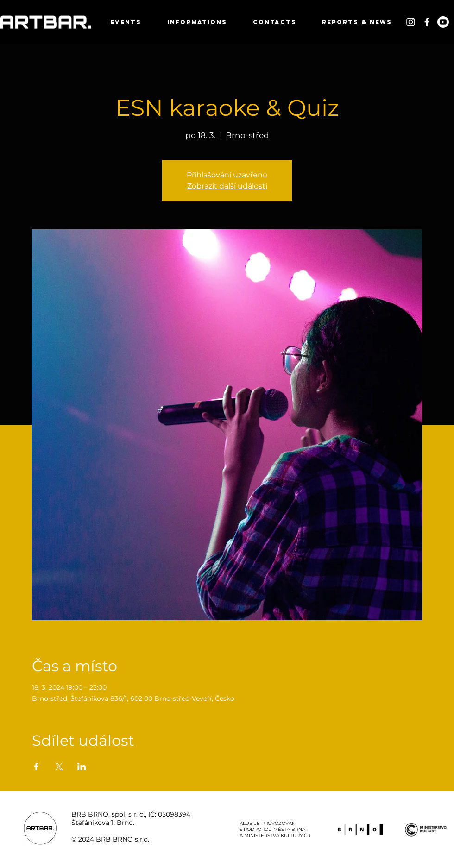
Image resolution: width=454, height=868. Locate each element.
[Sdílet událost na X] (59, 767)
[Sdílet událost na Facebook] (36, 767)
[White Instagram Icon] (411, 22)
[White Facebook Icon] (427, 22)
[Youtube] (443, 22)
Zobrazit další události (227, 186)
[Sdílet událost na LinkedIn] (82, 767)
